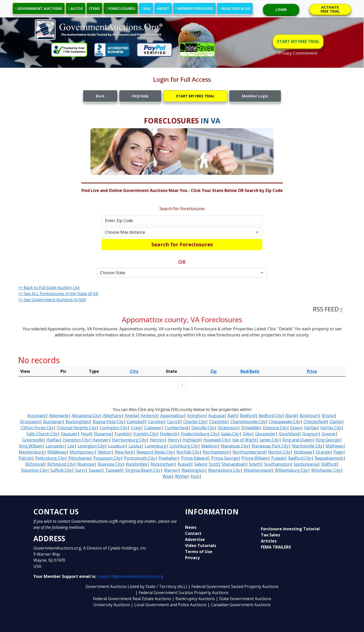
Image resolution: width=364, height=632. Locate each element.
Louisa (135, 446)
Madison (209, 446)
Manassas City (235, 446)
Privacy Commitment (298, 53)
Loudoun (117, 446)
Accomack (37, 416)
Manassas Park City (270, 446)
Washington (193, 470)
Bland (291, 416)
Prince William (255, 458)
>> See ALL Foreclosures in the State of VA (58, 294)
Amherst (149, 416)
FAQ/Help (140, 96)
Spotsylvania (306, 464)
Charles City (195, 422)
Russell (184, 464)
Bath (232, 416)
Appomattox (172, 416)
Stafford (329, 464)
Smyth (255, 464)
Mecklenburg (31, 452)
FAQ (146, 8)
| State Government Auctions (244, 599)
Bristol (328, 416)
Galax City (230, 434)
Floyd (86, 434)
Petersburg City (50, 458)
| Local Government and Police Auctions (169, 605)
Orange (323, 452)
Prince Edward (194, 458)
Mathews (334, 446)
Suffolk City (61, 470)
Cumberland (176, 428)
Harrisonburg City (129, 440)
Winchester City (326, 470)
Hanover (100, 440)
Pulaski (278, 458)
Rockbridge (137, 464)
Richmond (35, 464)
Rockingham (162, 464)
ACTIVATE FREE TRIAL (330, 9)
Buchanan (53, 422)
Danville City (203, 428)
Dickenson (228, 428)
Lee (71, 446)
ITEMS (94, 8)
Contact (193, 533)
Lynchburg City (184, 446)
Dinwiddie (250, 428)
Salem (200, 464)
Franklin (122, 434)
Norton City (279, 452)
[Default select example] (182, 232)
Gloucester (265, 434)
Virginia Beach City (143, 470)
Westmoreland (258, 470)
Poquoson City (107, 458)
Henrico (157, 440)
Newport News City (155, 452)
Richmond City (61, 464)
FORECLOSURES (120, 8)
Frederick (169, 434)
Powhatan (168, 458)
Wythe (181, 476)
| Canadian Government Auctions (239, 605)
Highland (191, 440)
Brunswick (30, 422)
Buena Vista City (108, 422)
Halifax (53, 440)
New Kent (124, 452)
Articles (269, 541)
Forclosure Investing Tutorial (290, 529)
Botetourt (309, 416)
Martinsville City (307, 446)
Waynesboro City (224, 470)
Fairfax (311, 428)
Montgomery (82, 452)
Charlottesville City (248, 422)
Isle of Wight (244, 440)
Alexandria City (86, 416)
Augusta (216, 416)
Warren (171, 470)
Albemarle (59, 416)
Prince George (225, 458)
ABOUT (163, 8)
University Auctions (112, 605)
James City (269, 440)
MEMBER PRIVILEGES (194, 8)
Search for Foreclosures (182, 244)
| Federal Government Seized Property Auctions (233, 586)
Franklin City (145, 434)
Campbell (136, 422)
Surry (80, 470)
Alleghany (112, 416)
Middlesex (57, 452)
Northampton (216, 452)
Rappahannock (329, 458)
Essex (295, 428)
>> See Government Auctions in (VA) (52, 300)
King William (31, 446)
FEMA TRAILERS (276, 547)
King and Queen (298, 440)
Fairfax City (331, 428)
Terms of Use (199, 552)
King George (328, 440)
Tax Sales (270, 535)
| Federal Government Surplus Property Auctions (182, 593)
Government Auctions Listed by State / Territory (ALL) (137, 586)
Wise (167, 476)
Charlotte (218, 422)
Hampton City (76, 440)
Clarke (336, 422)
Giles (247, 434)
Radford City (300, 458)
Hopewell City (216, 440)
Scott (214, 464)
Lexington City (91, 446)
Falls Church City (42, 434)
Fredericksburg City (199, 434)
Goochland (289, 434)
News (191, 527)
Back (100, 96)
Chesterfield (315, 422)
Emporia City (275, 428)
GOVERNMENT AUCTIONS (39, 8)
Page (338, 452)
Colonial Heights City (77, 428)
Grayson (310, 434)
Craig (136, 428)
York (195, 476)
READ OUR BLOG (235, 8)
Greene (328, 434)
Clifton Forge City (37, 428)
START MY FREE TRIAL (298, 41)
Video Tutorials (201, 546)
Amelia (131, 416)
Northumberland (249, 452)
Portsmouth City (140, 458)
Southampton (277, 464)
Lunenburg (155, 446)
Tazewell (113, 470)
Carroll (174, 422)
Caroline (156, 422)
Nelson (105, 452)
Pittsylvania (79, 458)
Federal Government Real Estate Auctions (132, 599)
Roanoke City (110, 464)
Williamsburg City (291, 470)
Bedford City (270, 416)
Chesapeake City (285, 422)
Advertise (195, 539)
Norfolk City (188, 452)
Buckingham (78, 422)
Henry (174, 440)
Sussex (95, 470)
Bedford (248, 416)
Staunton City (34, 470)
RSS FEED (328, 309)
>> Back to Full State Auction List (49, 288)
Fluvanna (103, 434)
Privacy (192, 558)
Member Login (255, 96)
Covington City (113, 428)
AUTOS (76, 8)
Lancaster (55, 446)
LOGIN (281, 9)
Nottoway (303, 452)
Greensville (33, 440)
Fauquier (69, 434)
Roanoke (86, 464)
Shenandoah (234, 464)
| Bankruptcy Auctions (194, 599)
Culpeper (153, 428)
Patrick (25, 458)
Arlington (196, 416)
